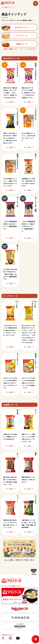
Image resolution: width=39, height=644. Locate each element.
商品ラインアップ (9, 7)
